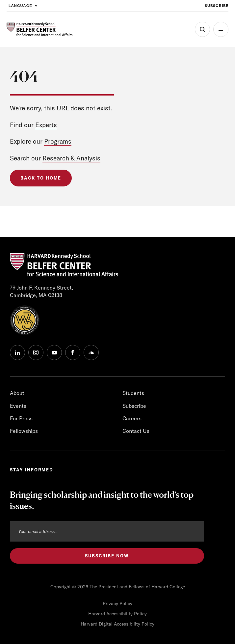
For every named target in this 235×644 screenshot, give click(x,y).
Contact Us (136, 431)
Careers (132, 418)
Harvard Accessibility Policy (117, 614)
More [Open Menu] (221, 29)
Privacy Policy (117, 603)
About (17, 393)
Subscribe (134, 406)
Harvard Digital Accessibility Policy (117, 624)
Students (133, 393)
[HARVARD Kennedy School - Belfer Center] (39, 29)
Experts (46, 125)
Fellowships (24, 431)
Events (18, 406)
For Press (21, 418)
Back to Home (41, 178)
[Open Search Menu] (202, 29)
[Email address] (107, 531)
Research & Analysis (71, 158)
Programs (58, 141)
